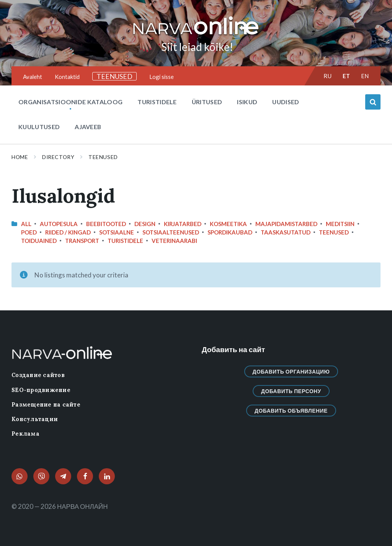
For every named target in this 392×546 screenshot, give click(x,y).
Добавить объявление (291, 411)
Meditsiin (340, 224)
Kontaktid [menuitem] (67, 77)
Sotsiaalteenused (171, 232)
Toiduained (39, 241)
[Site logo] (196, 35)
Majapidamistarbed (286, 224)
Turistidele (125, 241)
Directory (58, 157)
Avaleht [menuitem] (33, 77)
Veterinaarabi (174, 241)
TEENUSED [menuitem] (114, 76)
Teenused (103, 157)
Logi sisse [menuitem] (162, 77)
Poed (29, 232)
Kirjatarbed (183, 224)
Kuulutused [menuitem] (39, 127)
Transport (82, 241)
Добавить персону (291, 391)
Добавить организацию (291, 371)
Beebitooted (106, 224)
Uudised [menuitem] (286, 102)
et (346, 76)
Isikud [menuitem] (247, 102)
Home (20, 157)
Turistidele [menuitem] (157, 102)
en (365, 76)
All (26, 224)
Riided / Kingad (68, 232)
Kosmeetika (228, 224)
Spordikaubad (230, 232)
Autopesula (59, 224)
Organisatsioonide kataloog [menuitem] (70, 102)
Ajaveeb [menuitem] (88, 127)
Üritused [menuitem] (207, 102)
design (145, 224)
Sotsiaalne (117, 232)
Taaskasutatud (286, 232)
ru (327, 76)
